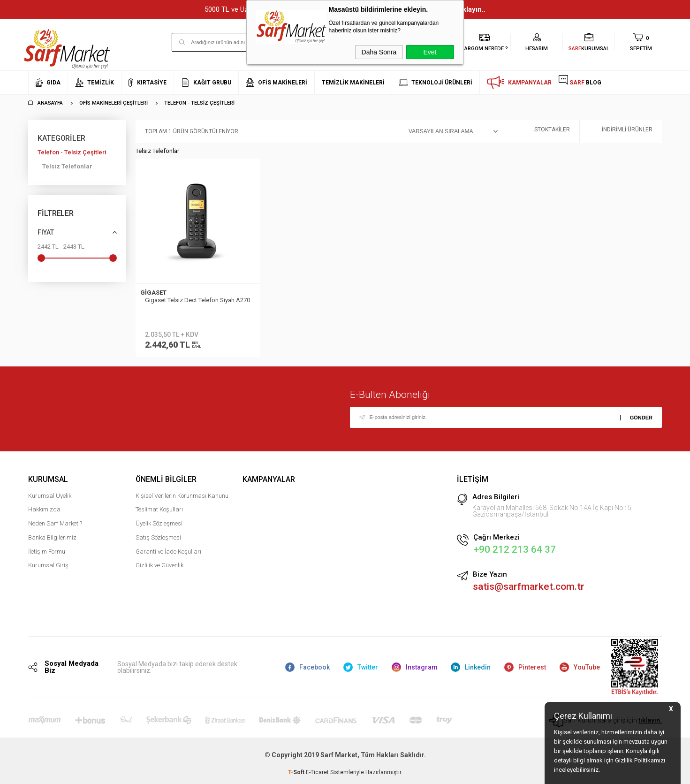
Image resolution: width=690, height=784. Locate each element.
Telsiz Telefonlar (67, 166)
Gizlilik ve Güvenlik (159, 565)
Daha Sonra (379, 52)
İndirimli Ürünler (621, 132)
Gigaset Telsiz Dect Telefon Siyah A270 (197, 300)
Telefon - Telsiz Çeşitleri (72, 152)
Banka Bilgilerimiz (52, 537)
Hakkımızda (44, 509)
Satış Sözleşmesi (158, 537)
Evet (430, 52)
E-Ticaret (317, 772)
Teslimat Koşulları (159, 509)
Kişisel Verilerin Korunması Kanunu (182, 496)
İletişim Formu (47, 552)
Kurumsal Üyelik (50, 496)
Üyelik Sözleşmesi (159, 523)
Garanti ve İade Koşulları (168, 552)
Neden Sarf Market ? (55, 523)
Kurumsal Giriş (48, 565)
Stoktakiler (546, 132)
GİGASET (153, 293)
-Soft (297, 772)
